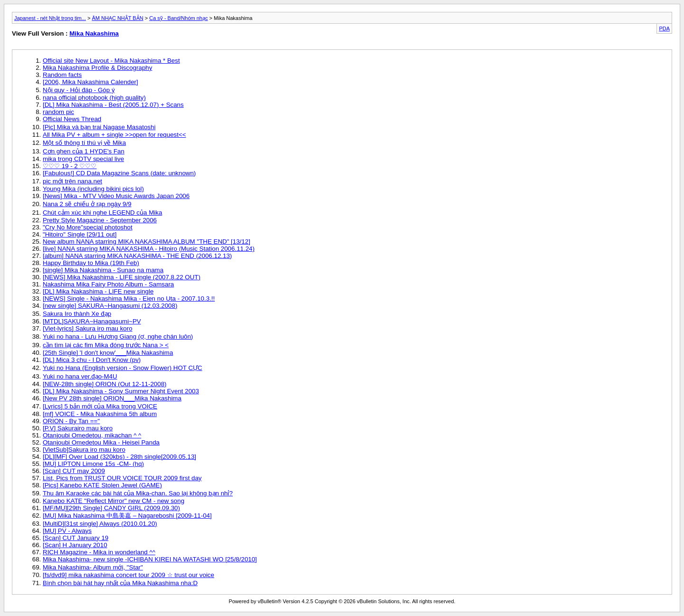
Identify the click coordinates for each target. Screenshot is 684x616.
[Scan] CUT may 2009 (74, 471)
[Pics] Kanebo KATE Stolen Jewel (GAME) (102, 485)
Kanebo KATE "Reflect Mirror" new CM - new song (114, 501)
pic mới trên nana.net (72, 181)
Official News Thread (72, 119)
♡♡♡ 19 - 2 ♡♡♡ (70, 166)
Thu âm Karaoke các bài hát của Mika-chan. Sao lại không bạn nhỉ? (138, 493)
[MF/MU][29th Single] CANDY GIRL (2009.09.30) (111, 508)
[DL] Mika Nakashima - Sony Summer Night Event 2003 (121, 391)
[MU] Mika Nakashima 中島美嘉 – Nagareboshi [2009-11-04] (127, 516)
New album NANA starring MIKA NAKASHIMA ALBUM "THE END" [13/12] (147, 242)
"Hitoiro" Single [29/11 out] (80, 234)
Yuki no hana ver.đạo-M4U (80, 376)
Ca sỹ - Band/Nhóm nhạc (178, 18)
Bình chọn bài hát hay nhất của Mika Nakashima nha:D (120, 583)
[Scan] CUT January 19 (76, 538)
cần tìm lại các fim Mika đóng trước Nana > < (106, 345)
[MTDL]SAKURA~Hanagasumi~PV (92, 321)
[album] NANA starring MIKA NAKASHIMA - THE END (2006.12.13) (137, 256)
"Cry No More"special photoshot (88, 227)
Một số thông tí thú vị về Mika (84, 143)
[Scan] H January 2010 (75, 545)
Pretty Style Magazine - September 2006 (100, 220)
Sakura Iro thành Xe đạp (77, 314)
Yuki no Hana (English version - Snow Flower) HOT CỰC (123, 368)
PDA (664, 28)
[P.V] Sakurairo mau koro (78, 428)
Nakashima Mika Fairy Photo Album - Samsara (108, 284)
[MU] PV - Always (67, 531)
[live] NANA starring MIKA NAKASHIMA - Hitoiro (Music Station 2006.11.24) (149, 249)
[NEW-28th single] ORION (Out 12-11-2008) (105, 384)
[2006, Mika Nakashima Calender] (90, 82)
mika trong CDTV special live (83, 159)
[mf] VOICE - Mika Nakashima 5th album (100, 414)
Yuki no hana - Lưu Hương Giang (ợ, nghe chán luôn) (118, 336)
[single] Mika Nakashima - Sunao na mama (103, 270)
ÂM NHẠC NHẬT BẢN (117, 18)
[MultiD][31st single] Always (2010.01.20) (100, 524)
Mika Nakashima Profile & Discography (97, 68)
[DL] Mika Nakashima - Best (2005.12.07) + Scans (113, 105)
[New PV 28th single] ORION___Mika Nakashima (112, 398)
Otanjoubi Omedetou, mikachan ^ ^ (92, 435)
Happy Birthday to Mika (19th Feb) (91, 263)
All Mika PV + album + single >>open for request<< (114, 135)
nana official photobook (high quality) (94, 98)
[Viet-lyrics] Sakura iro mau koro (88, 328)
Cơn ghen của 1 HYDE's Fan (84, 151)
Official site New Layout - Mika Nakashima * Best (111, 61)
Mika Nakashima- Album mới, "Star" (93, 567)
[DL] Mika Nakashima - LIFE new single (98, 291)
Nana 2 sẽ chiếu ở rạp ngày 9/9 (87, 204)
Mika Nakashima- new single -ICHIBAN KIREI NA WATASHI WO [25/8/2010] (150, 559)
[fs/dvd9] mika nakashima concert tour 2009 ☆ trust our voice (128, 575)
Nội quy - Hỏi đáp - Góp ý (79, 90)
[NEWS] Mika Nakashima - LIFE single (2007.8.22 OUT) (122, 277)
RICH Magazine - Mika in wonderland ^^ (99, 552)
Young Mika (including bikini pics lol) (93, 189)
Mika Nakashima (94, 33)
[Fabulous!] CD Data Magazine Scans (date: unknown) (119, 173)
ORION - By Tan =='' (71, 421)
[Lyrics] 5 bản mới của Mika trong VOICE (100, 406)
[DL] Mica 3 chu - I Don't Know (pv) (92, 360)
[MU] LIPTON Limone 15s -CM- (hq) (93, 464)
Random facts (62, 75)
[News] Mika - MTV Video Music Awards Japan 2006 (116, 196)
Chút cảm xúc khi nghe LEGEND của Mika (102, 213)
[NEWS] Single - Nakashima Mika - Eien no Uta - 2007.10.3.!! (129, 299)
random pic (58, 112)
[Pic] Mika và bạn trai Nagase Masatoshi (99, 127)
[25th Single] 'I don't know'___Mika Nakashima (108, 353)
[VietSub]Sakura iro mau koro (84, 450)
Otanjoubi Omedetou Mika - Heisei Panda (101, 442)
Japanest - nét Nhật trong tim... (50, 18)
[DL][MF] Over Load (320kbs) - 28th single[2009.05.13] (119, 457)
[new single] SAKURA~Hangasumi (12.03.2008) (110, 306)
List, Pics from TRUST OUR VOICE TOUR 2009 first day (122, 478)
